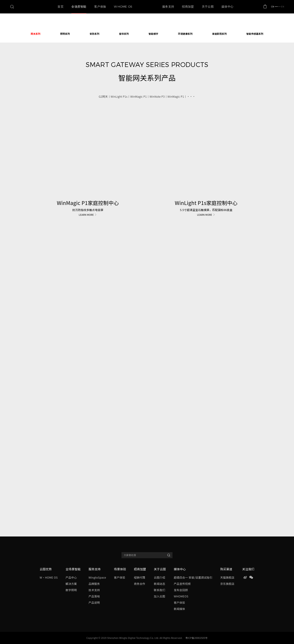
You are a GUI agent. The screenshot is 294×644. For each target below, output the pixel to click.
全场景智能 (73, 569)
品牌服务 (94, 584)
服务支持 (95, 569)
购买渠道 (226, 569)
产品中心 (71, 577)
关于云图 (160, 569)
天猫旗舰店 (227, 577)
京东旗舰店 (227, 584)
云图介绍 (160, 577)
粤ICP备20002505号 (197, 638)
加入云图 (160, 596)
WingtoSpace (97, 577)
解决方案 (71, 584)
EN (281, 7)
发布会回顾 (181, 590)
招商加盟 (140, 569)
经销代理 (139, 577)
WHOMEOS (181, 596)
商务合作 (139, 584)
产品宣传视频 (182, 584)
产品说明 (94, 603)
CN (274, 7)
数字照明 (71, 590)
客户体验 (119, 577)
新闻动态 (160, 584)
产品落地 (94, 596)
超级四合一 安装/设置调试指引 (193, 577)
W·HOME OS (49, 577)
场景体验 (120, 569)
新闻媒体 (179, 609)
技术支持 (94, 590)
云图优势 (46, 569)
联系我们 (160, 590)
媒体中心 (180, 569)
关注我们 (248, 569)
